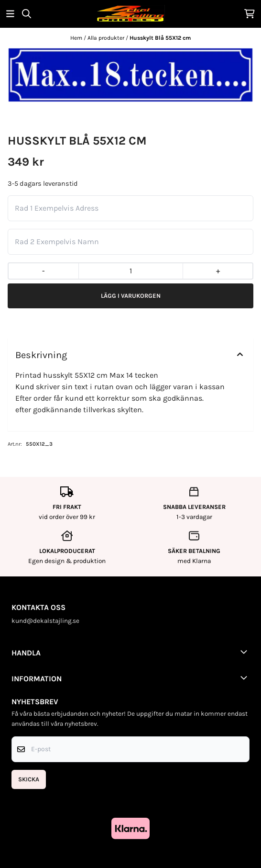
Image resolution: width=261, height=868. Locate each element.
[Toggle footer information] (246, 652)
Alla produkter (107, 38)
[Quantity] (131, 271)
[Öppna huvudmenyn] (10, 14)
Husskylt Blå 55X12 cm (160, 38)
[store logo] (130, 14)
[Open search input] (27, 14)
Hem (77, 38)
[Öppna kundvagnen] (250, 14)
